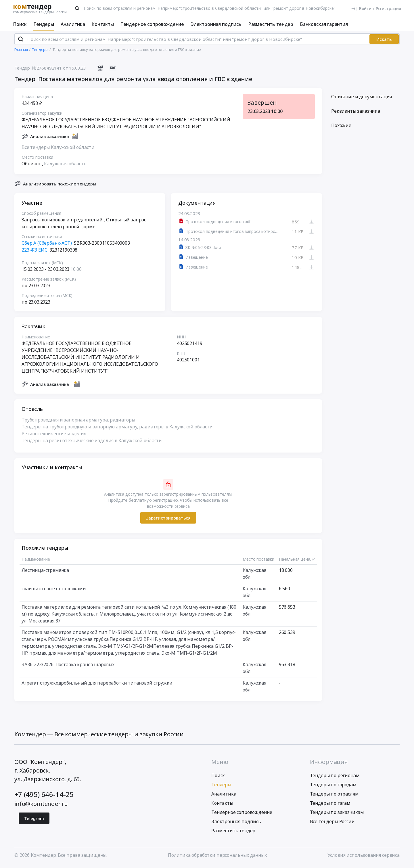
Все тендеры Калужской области (58, 150)
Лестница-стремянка (45, 573)
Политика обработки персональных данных (217, 857)
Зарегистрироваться (168, 520)
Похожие (341, 128)
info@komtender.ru (41, 806)
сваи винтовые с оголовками (54, 591)
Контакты (103, 24)
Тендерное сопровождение (152, 24)
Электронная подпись (216, 24)
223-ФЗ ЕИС (34, 252)
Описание (362, 99)
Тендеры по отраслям (334, 796)
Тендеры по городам (333, 787)
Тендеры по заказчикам (337, 815)
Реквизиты (356, 114)
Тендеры (44, 24)
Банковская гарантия (324, 24)
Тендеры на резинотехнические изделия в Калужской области (92, 443)
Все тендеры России (332, 824)
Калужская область (65, 166)
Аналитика (73, 24)
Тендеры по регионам (335, 778)
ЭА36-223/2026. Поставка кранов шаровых (68, 667)
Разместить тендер (271, 24)
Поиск (20, 24)
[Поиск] (77, 8)
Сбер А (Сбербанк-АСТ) (47, 246)
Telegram (34, 821)
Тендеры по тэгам (330, 805)
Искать (384, 42)
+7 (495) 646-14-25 (44, 797)
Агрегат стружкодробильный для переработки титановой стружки (97, 685)
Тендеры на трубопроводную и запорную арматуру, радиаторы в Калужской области (117, 429)
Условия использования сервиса (364, 857)
